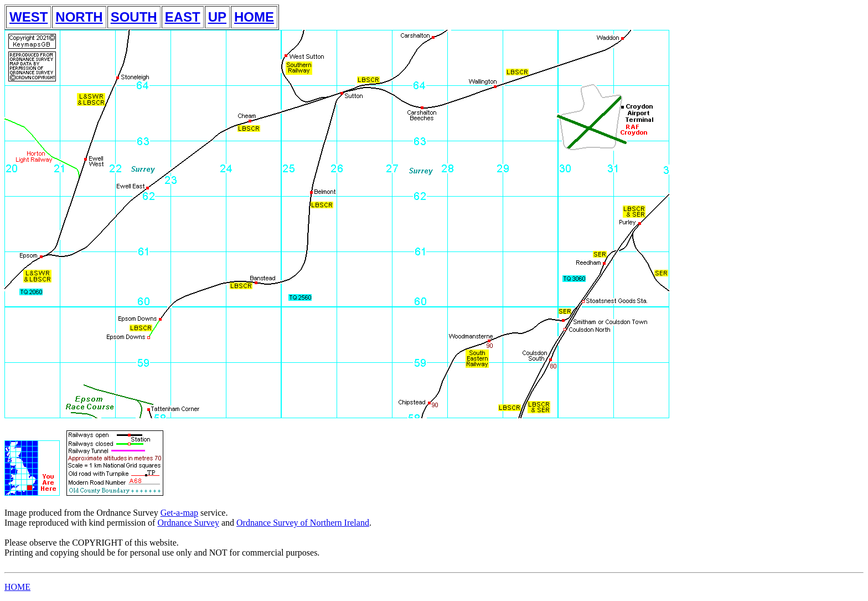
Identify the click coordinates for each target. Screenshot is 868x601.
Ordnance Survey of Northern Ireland (303, 523)
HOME (254, 17)
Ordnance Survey (188, 523)
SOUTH (134, 17)
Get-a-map (179, 513)
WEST (29, 17)
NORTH (79, 17)
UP (217, 17)
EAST (183, 17)
